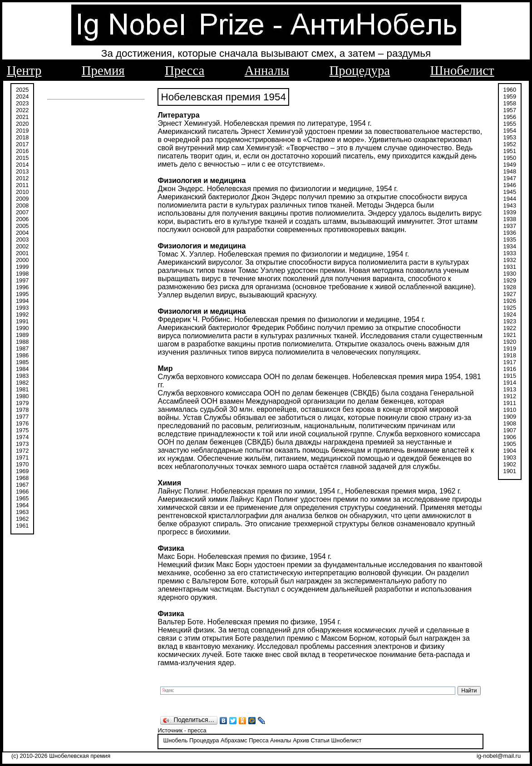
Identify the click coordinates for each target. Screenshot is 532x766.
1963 (22, 512)
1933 (510, 253)
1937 (510, 226)
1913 (510, 389)
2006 (22, 219)
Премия (103, 70)
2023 (22, 103)
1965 (22, 498)
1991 (22, 321)
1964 (22, 505)
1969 (22, 471)
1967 (22, 485)
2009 (22, 199)
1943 (510, 205)
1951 (510, 151)
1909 (510, 417)
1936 (510, 233)
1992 (22, 314)
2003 (22, 240)
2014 (22, 165)
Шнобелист (462, 70)
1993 (22, 308)
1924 (510, 314)
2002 (22, 246)
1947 (510, 178)
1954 (510, 131)
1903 (510, 457)
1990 (22, 328)
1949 (510, 165)
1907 (510, 430)
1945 (510, 192)
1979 (22, 403)
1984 (22, 369)
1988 (22, 342)
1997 (22, 280)
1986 (22, 355)
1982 (22, 383)
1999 (22, 267)
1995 (22, 294)
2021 (22, 117)
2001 (22, 253)
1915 (510, 376)
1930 (510, 274)
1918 (510, 355)
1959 (510, 96)
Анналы (267, 70)
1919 (510, 348)
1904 (510, 451)
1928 (510, 287)
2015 (22, 158)
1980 (22, 396)
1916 (510, 369)
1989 (22, 335)
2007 (22, 212)
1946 (510, 185)
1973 (22, 444)
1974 (22, 437)
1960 (510, 90)
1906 (510, 437)
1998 (22, 274)
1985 (22, 362)
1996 (22, 287)
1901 (510, 471)
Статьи (320, 740)
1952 (510, 144)
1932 (510, 260)
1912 (510, 396)
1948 (510, 171)
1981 (22, 389)
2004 (22, 233)
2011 (22, 185)
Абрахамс (234, 740)
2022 (22, 110)
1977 (22, 417)
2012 (22, 178)
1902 (510, 464)
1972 (22, 451)
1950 (510, 158)
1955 (510, 124)
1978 (22, 410)
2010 (22, 192)
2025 (22, 90)
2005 (22, 226)
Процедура (360, 70)
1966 (22, 492)
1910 (510, 410)
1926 (510, 301)
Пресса (185, 70)
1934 (510, 246)
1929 (510, 280)
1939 (510, 212)
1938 (510, 219)
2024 (22, 96)
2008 (22, 205)
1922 (510, 328)
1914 (510, 383)
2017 (22, 144)
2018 (22, 137)
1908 (510, 423)
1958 (510, 103)
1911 (510, 403)
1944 (510, 199)
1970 (22, 464)
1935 (510, 240)
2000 (22, 260)
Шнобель (175, 740)
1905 (510, 444)
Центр (24, 70)
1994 (22, 301)
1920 (510, 342)
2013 (22, 171)
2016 (22, 151)
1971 (22, 457)
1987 (22, 348)
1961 (22, 526)
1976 (22, 423)
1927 (510, 294)
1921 (510, 335)
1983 (22, 376)
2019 (22, 131)
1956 (510, 117)
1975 (22, 430)
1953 (510, 137)
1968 (22, 478)
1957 (510, 110)
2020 (22, 124)
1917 (510, 362)
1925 (510, 308)
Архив (301, 740)
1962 (22, 519)
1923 (510, 321)
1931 (510, 267)
